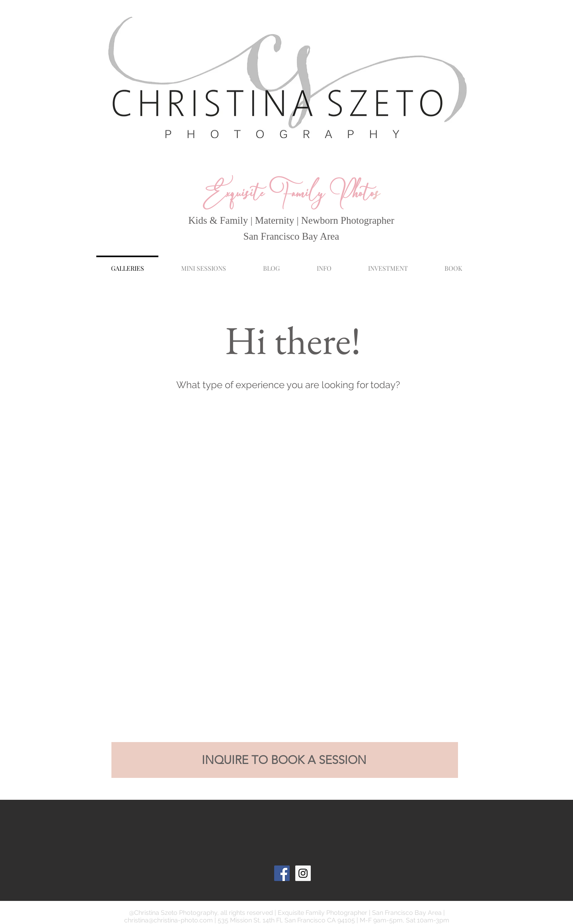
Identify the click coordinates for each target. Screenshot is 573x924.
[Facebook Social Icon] (282, 873)
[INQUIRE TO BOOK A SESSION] (285, 760)
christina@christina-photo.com (169, 920)
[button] (324, 265)
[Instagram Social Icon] (303, 873)
